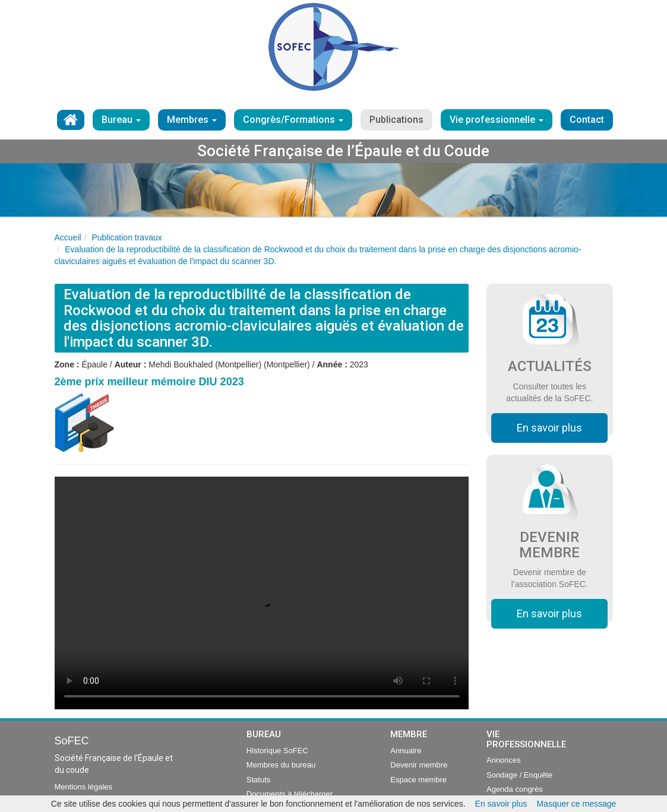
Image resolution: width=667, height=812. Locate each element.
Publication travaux (127, 237)
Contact (587, 120)
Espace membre (418, 780)
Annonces (504, 760)
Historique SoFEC (277, 751)
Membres (192, 120)
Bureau (121, 120)
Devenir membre (419, 765)
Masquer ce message (577, 804)
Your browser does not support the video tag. (262, 593)
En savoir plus (549, 428)
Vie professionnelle (497, 120)
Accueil (68, 237)
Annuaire (406, 751)
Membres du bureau (281, 765)
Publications (396, 120)
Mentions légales (84, 787)
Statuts (258, 780)
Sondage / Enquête (519, 775)
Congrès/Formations (293, 120)
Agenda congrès (515, 789)
